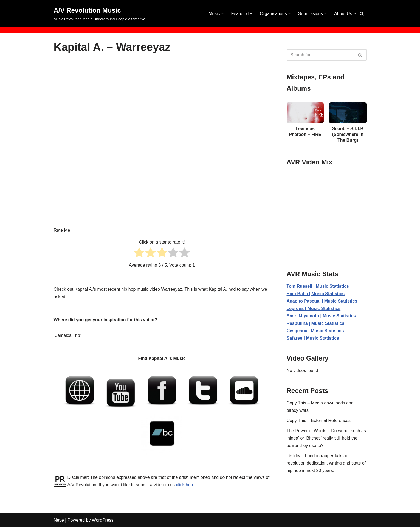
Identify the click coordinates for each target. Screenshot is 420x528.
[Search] (362, 14)
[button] (222, 14)
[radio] (139, 254)
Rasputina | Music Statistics (316, 324)
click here (190, 485)
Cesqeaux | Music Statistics (315, 331)
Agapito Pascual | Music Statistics (322, 301)
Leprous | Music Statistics (314, 309)
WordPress (103, 521)
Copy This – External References (319, 421)
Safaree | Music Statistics (313, 339)
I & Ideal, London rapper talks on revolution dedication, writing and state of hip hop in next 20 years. (326, 464)
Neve (59, 521)
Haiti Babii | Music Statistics (316, 294)
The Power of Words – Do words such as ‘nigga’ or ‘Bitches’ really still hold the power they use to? (327, 439)
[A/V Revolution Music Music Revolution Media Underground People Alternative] (100, 14)
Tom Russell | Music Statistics (318, 287)
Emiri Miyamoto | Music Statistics (321, 316)
